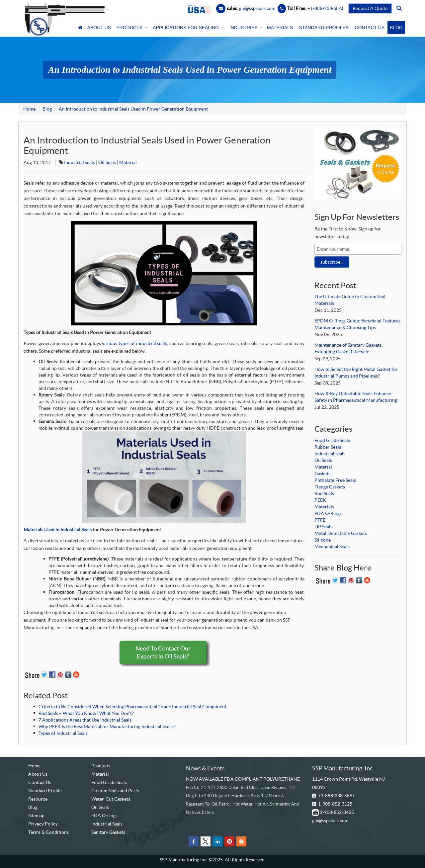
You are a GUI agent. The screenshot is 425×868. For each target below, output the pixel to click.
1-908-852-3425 (337, 812)
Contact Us (40, 782)
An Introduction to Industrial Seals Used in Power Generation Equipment (133, 109)
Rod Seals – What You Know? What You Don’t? (86, 713)
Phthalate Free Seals (335, 480)
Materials (324, 507)
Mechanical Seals (332, 547)
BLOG (396, 28)
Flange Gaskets (330, 487)
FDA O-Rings (328, 513)
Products (101, 766)
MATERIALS (280, 28)
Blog (47, 109)
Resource (38, 799)
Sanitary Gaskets (108, 832)
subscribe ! (332, 262)
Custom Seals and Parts (115, 791)
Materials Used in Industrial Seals (58, 530)
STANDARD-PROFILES (324, 28)
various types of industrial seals (134, 343)
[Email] (221, 8)
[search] (399, 8)
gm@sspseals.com (330, 821)
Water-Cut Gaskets (111, 799)
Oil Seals (107, 162)
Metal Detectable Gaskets (341, 533)
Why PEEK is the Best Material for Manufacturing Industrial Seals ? (107, 727)
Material (128, 162)
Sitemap (36, 816)
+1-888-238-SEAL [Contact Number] (325, 8)
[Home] (80, 28)
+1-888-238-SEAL (337, 796)
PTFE (320, 520)
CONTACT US (370, 28)
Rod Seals (324, 493)
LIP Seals (323, 527)
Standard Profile (45, 791)
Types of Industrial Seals (63, 733)
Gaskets (322, 474)
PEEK (320, 500)
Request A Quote (370, 8)
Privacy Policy (43, 824)
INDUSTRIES (245, 28)
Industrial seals (80, 162)
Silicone (323, 540)
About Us (38, 774)
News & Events (205, 768)
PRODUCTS (131, 28)
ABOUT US (99, 28)
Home (29, 109)
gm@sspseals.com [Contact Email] (257, 8)
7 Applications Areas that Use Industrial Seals (85, 720)
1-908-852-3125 (335, 804)
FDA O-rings (104, 816)
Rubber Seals (328, 447)
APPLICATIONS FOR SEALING (188, 28)
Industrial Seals (107, 824)
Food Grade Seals (332, 440)
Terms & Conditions (48, 832)
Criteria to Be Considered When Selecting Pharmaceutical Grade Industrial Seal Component (132, 707)
